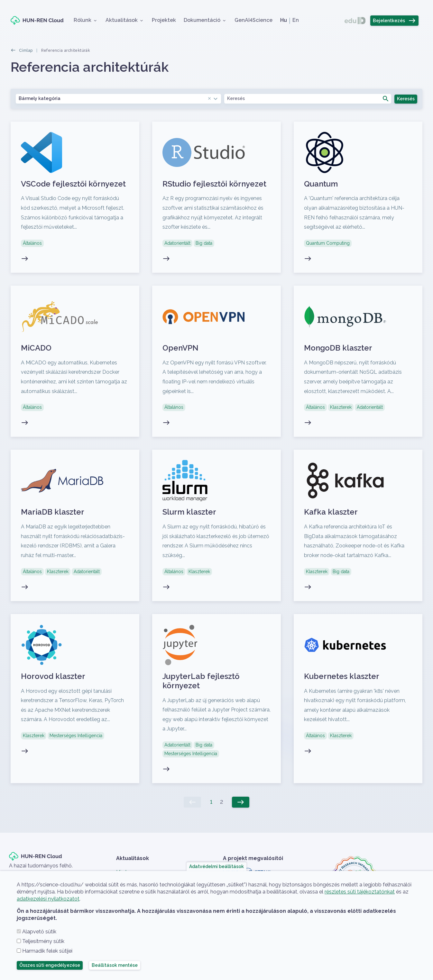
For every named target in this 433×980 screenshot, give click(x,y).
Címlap (26, 50)
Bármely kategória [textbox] (115, 98)
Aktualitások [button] (122, 20)
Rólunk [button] (83, 20)
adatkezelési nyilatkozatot (48, 899)
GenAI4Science (253, 20)
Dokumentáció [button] (202, 20)
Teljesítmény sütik (43, 941)
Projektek (164, 20)
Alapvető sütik (39, 932)
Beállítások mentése (115, 965)
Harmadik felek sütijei (47, 951)
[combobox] (118, 99)
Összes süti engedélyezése (50, 965)
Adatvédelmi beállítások (217, 866)
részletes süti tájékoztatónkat (360, 892)
